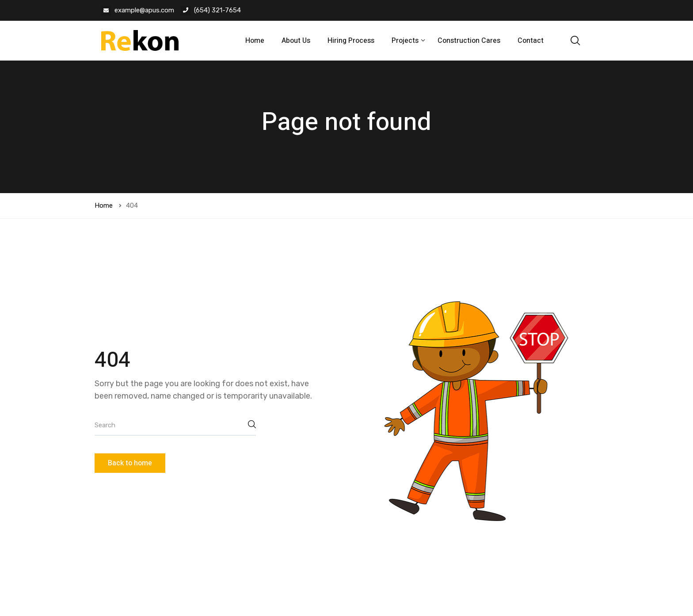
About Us (296, 41)
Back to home (130, 463)
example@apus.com (144, 10)
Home (255, 41)
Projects (406, 41)
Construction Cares (469, 41)
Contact (531, 41)
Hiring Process (351, 41)
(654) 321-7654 (217, 10)
